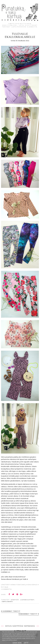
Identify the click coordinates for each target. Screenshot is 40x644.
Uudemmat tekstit (11, 611)
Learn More (17, 643)
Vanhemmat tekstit (28, 614)
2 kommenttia (6, 589)
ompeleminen (7, 602)
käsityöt (15, 600)
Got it (26, 643)
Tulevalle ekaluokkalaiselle (20, 35)
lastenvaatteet (27, 600)
